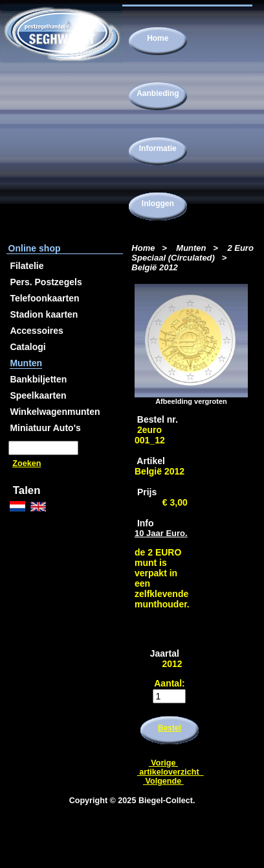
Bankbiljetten (38, 379)
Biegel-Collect (166, 801)
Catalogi (27, 347)
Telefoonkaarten (44, 298)
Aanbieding (158, 93)
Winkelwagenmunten (55, 412)
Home (158, 38)
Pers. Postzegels (46, 282)
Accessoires (37, 331)
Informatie (158, 148)
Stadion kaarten (44, 314)
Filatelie (27, 266)
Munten (191, 248)
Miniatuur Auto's (45, 428)
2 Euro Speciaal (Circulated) (192, 253)
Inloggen (158, 204)
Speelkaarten (38, 395)
